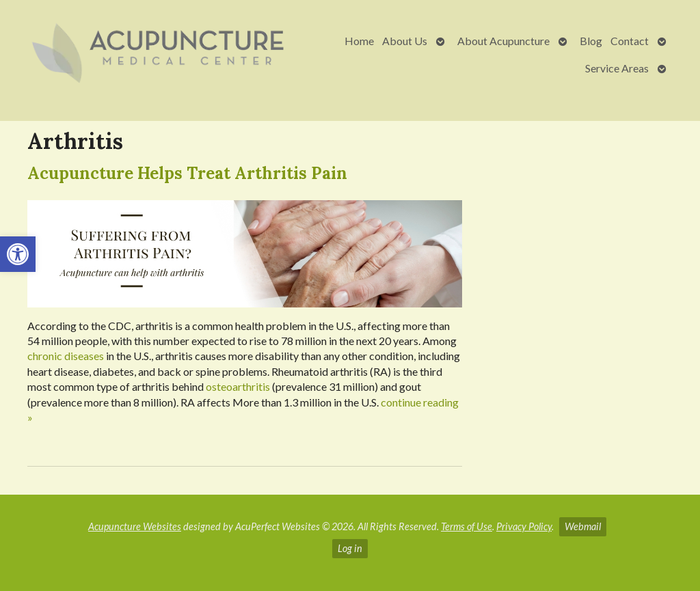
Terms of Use (467, 526)
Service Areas (617, 68)
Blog (591, 41)
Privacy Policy (524, 526)
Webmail (583, 526)
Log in (350, 548)
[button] (18, 254)
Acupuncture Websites (135, 526)
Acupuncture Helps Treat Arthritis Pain (187, 173)
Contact (630, 41)
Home (359, 41)
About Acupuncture (503, 41)
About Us (405, 41)
